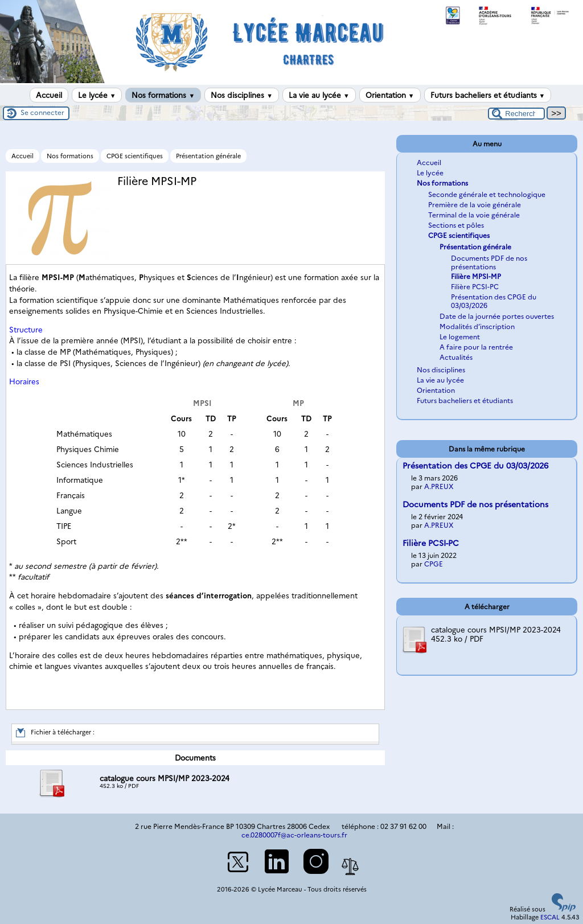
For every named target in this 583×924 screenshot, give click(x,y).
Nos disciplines (242, 95)
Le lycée (97, 95)
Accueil (49, 95)
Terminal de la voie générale (474, 215)
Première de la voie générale (475, 205)
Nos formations (163, 95)
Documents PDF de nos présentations (489, 262)
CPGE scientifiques (135, 156)
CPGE (434, 564)
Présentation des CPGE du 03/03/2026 (475, 466)
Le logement (460, 337)
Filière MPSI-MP (476, 276)
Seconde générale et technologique (487, 194)
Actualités (456, 357)
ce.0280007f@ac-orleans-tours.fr (294, 835)
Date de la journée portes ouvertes (497, 316)
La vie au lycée (319, 95)
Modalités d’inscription (477, 327)
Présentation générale (208, 156)
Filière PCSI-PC (475, 287)
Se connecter (42, 112)
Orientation (390, 95)
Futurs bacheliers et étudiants (488, 95)
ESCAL (550, 917)
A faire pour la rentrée (476, 347)
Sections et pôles (456, 225)
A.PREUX (439, 486)
